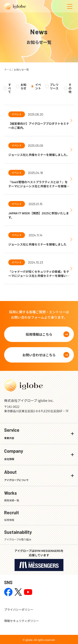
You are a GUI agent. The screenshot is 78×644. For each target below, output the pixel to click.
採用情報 (9, 520)
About (16, 476)
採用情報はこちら (39, 334)
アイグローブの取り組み (18, 539)
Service (12, 434)
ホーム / (9, 69)
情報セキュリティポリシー (22, 621)
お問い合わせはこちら (39, 355)
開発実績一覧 (12, 500)
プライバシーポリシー (19, 609)
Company (14, 455)
